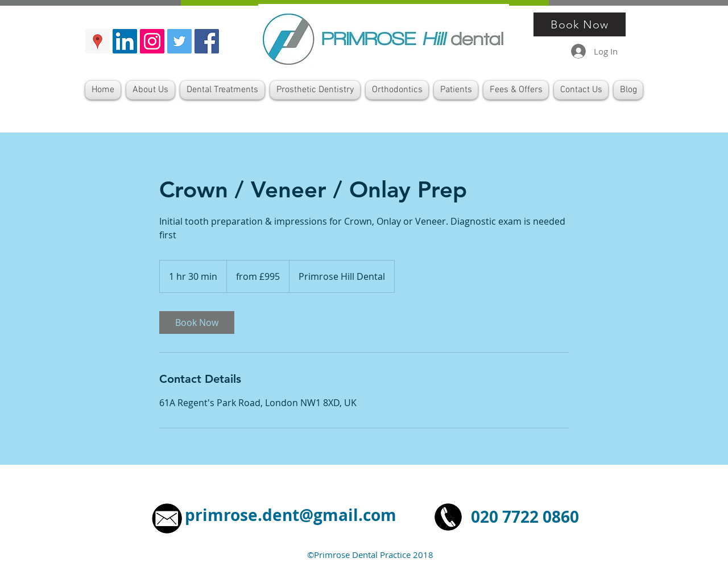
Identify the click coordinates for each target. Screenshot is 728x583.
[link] (197, 322)
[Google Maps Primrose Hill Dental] (98, 41)
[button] (222, 90)
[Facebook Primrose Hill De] (207, 41)
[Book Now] (580, 24)
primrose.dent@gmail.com (291, 515)
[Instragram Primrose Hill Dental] (152, 41)
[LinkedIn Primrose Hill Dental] (125, 41)
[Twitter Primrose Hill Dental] (179, 41)
